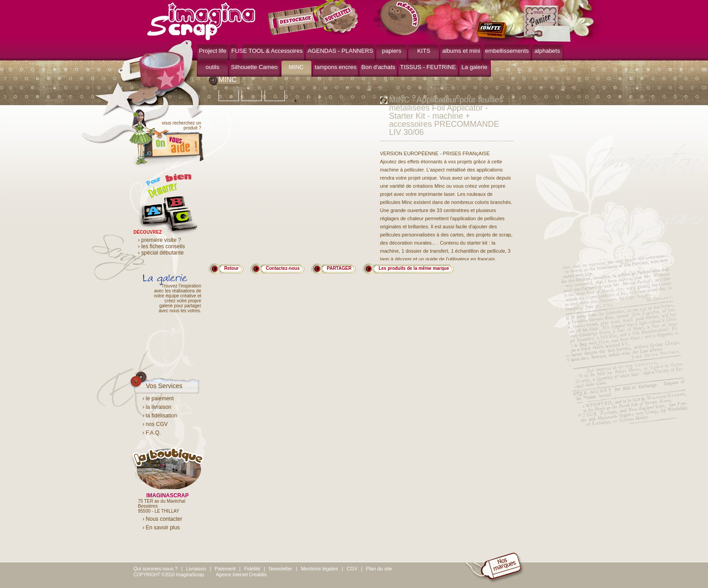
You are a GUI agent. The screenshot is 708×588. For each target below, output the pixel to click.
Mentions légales (319, 569)
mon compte (494, 31)
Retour (232, 268)
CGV (352, 569)
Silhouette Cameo (254, 67)
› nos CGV (155, 424)
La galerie (474, 67)
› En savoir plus (161, 528)
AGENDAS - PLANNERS (340, 51)
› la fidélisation (160, 416)
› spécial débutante (161, 253)
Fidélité (252, 569)
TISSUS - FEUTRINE (428, 67)
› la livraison (157, 407)
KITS (424, 51)
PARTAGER (339, 268)
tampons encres (336, 67)
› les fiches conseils (162, 246)
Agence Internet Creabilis (241, 575)
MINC (296, 67)
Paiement (225, 569)
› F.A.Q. (152, 433)
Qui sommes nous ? (156, 569)
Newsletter (280, 569)
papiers (392, 51)
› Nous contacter (163, 519)
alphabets (547, 51)
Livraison (196, 569)
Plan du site (379, 569)
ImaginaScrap (201, 20)
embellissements (507, 51)
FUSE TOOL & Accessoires (267, 51)
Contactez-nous (283, 268)
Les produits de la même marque (414, 268)
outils (212, 67)
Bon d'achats (378, 67)
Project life (213, 51)
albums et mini (461, 51)
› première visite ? (160, 240)
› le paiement (158, 398)
